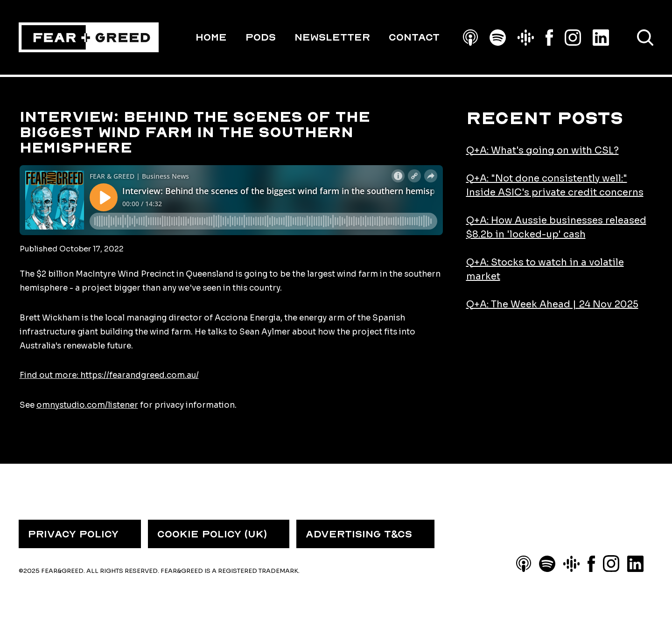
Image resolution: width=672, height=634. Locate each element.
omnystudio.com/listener (87, 405)
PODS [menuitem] (261, 37)
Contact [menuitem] (414, 37)
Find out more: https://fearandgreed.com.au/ (109, 375)
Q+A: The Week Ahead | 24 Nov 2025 (552, 304)
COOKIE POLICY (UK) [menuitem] (212, 534)
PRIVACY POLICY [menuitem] (73, 534)
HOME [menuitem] (211, 37)
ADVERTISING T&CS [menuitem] (359, 534)
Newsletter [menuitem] (332, 37)
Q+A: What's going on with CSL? (542, 150)
